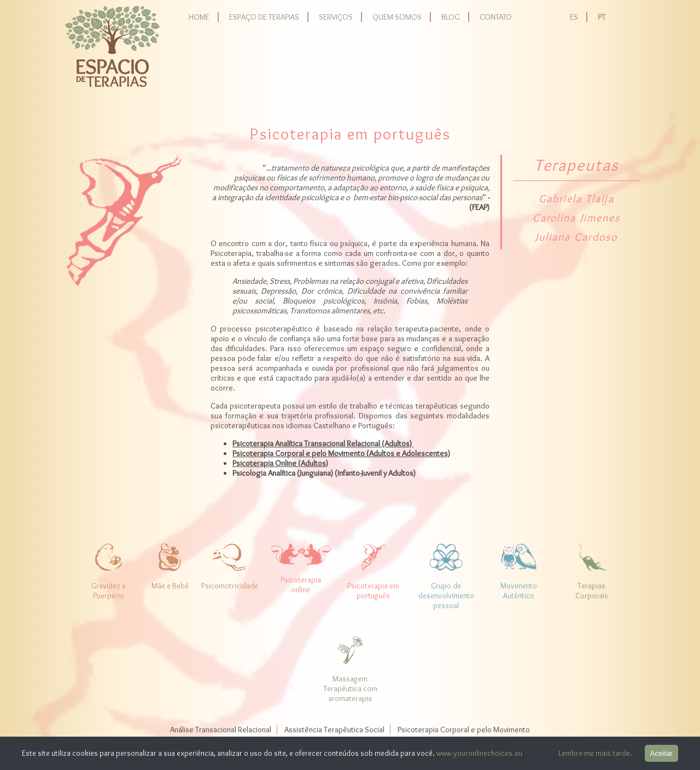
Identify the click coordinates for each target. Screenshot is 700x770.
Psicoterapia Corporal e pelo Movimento (464, 730)
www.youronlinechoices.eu (479, 753)
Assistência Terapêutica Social (334, 730)
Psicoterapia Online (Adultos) (280, 463)
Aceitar (661, 753)
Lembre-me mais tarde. (595, 753)
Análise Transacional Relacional (221, 730)
